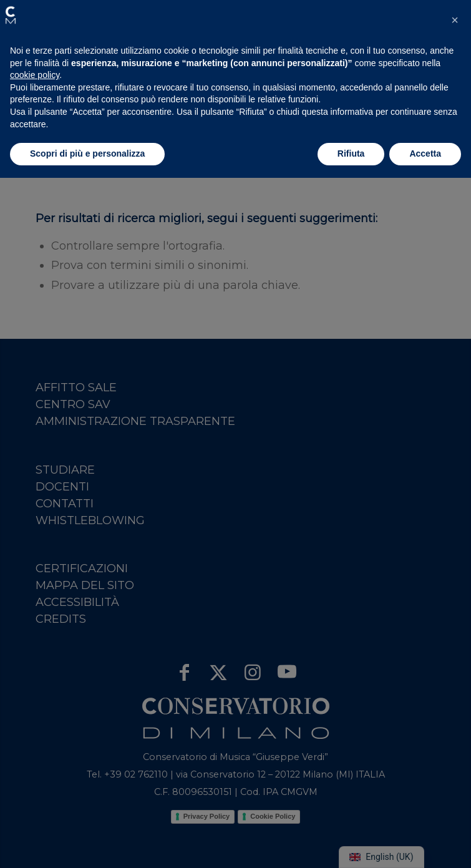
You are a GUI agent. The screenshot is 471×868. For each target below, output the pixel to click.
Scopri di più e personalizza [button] (87, 154)
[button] (11, 15)
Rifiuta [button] (351, 154)
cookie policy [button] (35, 75)
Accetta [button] (425, 154)
